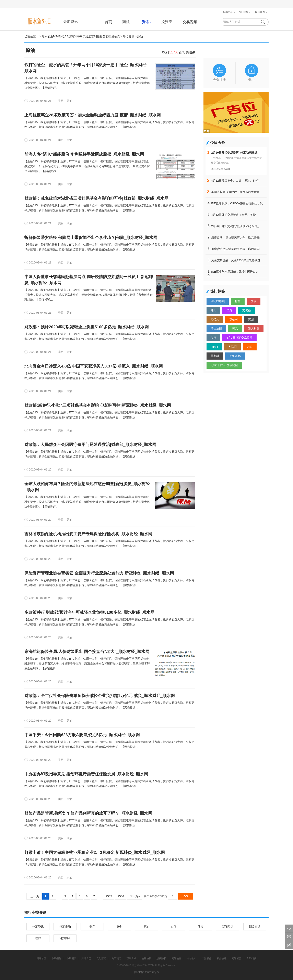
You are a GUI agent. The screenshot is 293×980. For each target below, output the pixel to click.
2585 (109, 896)
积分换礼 (222, 958)
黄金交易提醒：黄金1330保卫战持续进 (236, 260)
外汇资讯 (71, 22)
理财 (38, 938)
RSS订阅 (252, 958)
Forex (214, 347)
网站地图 (260, 12)
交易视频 (190, 22)
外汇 (213, 310)
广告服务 (207, 958)
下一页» (135, 896)
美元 (235, 328)
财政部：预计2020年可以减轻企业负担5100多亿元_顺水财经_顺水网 (87, 327)
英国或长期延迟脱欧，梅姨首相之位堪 (235, 192)
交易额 (247, 310)
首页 (108, 22)
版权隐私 (161, 958)
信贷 (229, 310)
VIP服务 (244, 12)
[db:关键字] (218, 301)
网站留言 (236, 958)
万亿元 (215, 319)
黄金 (119, 927)
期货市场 (255, 927)
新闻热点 (228, 927)
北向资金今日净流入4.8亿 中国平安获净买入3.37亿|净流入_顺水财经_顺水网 (94, 366)
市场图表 (71, 958)
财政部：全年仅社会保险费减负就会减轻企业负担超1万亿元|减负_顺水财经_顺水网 (100, 696)
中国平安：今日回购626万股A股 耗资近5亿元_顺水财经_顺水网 (82, 735)
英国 (251, 319)
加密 (213, 338)
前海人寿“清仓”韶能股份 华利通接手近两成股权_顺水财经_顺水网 (84, 154)
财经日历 (86, 958)
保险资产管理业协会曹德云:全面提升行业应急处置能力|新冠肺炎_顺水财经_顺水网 (99, 573)
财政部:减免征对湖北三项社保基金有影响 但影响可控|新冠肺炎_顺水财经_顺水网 (98, 405)
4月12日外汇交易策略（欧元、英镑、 (235, 215)
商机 (127, 22)
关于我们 (116, 958)
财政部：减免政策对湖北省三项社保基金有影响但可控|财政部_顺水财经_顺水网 (96, 198)
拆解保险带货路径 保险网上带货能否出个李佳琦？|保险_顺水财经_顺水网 (91, 237)
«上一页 (34, 896)
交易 (254, 301)
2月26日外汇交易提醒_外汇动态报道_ (235, 226)
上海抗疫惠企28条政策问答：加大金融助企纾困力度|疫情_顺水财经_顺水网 (93, 115)
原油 (140, 36)
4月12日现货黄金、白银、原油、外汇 (235, 181)
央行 (174, 927)
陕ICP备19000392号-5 (146, 972)
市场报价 (56, 958)
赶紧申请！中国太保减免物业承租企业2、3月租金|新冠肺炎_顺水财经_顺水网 (95, 852)
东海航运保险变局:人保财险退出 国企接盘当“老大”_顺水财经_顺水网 (87, 652)
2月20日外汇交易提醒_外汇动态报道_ (235, 153)
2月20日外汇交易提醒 (224, 365)
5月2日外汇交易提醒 (239, 338)
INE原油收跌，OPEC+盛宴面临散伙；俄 (237, 203)
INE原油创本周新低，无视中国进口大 (235, 272)
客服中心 (228, 12)
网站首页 (41, 958)
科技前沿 (65, 938)
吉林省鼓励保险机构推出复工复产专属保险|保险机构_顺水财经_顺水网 (88, 534)
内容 (250, 347)
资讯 (146, 22)
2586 (121, 896)
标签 (238, 301)
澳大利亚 (254, 328)
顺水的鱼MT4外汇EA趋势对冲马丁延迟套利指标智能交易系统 (81, 36)
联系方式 (131, 958)
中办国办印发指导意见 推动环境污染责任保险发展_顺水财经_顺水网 (86, 774)
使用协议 (146, 958)
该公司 (234, 319)
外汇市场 (235, 356)
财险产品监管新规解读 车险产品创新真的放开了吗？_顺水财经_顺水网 (88, 813)
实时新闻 (101, 958)
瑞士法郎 (216, 328)
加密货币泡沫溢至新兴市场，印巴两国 (235, 249)
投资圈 (167, 22)
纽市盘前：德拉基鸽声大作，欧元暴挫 (235, 237)
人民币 (232, 347)
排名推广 (191, 958)
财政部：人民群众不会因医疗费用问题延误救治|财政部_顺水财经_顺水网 (90, 444)
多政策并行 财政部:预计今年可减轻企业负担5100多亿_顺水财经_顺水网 (89, 612)
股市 (201, 927)
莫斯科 (215, 356)
